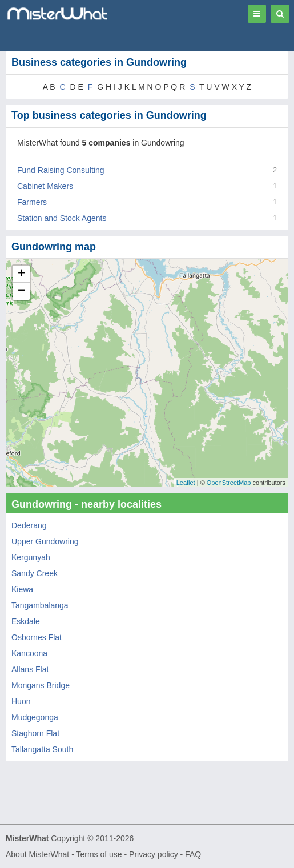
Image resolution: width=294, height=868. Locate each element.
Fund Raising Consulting (61, 170)
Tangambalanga (40, 605)
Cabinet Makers (45, 186)
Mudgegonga (35, 717)
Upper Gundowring (45, 541)
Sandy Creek (35, 573)
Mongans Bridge (41, 685)
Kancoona (29, 653)
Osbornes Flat (37, 637)
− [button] (21, 291)
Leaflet (186, 483)
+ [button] (21, 274)
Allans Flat (30, 669)
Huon (21, 701)
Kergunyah (31, 557)
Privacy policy (154, 854)
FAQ (193, 854)
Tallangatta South (42, 749)
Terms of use (99, 854)
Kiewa (22, 589)
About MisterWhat (37, 854)
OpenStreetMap (229, 483)
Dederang (29, 525)
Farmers (32, 202)
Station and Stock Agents (62, 218)
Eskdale (26, 621)
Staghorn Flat (35, 733)
